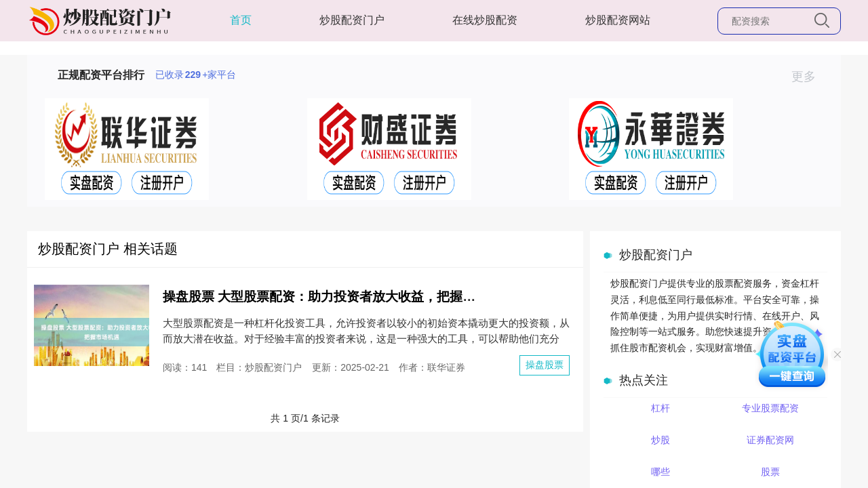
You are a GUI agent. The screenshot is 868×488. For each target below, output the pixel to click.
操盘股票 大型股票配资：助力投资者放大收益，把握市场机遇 (338, 297)
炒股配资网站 (618, 20)
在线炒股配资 (485, 20)
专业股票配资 (770, 408)
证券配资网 (770, 440)
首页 (241, 20)
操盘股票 (545, 365)
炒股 (660, 440)
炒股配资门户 (352, 20)
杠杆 (660, 408)
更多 (809, 77)
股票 (770, 472)
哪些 (660, 472)
